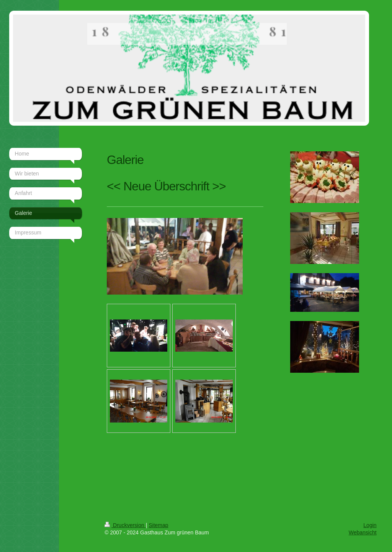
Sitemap (158, 525)
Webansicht (363, 532)
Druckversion (125, 525)
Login (370, 525)
